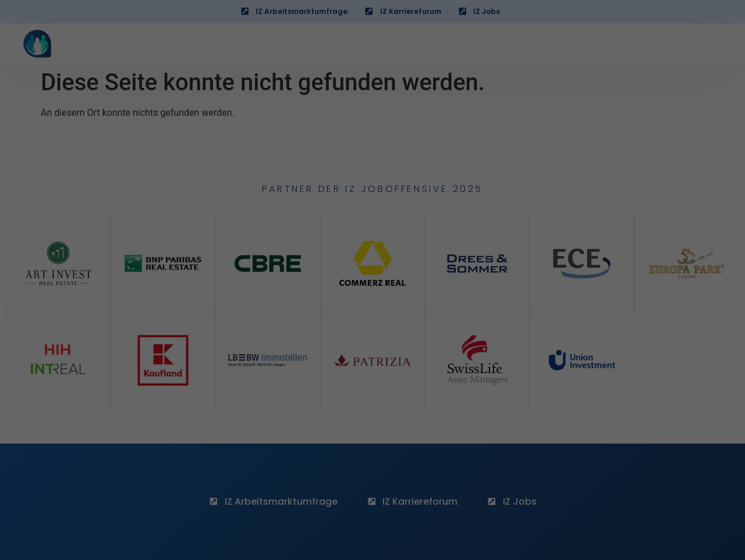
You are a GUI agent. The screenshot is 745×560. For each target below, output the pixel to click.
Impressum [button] (429, 465)
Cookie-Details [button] (321, 465)
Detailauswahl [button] (372, 441)
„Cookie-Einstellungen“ (279, 198)
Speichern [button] (372, 390)
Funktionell (444, 316)
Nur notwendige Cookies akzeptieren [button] (373, 415)
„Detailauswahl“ (466, 170)
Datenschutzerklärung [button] (377, 465)
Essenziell (292, 316)
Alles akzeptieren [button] (373, 356)
